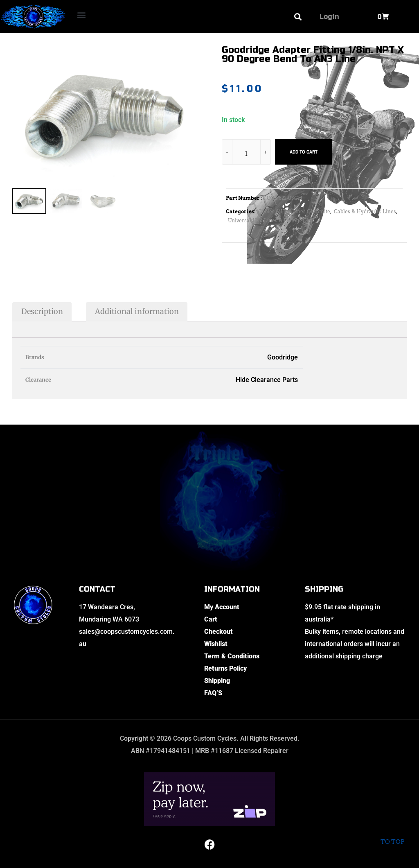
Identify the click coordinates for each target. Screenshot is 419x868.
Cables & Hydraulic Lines (365, 211)
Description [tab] (42, 311)
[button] (81, 15)
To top (392, 835)
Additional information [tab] (137, 311)
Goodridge (283, 357)
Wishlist (216, 644)
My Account (222, 607)
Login (329, 17)
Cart (211, 619)
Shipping (217, 681)
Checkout (219, 632)
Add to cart (304, 152)
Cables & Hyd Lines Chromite (294, 211)
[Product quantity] (246, 153)
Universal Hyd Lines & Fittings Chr (270, 220)
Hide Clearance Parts (267, 380)
